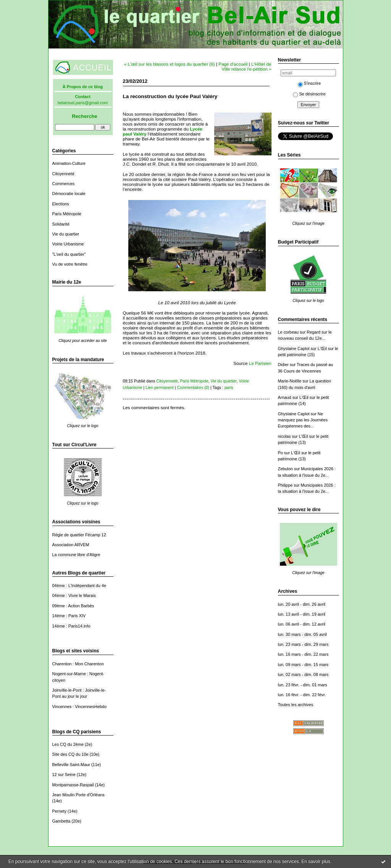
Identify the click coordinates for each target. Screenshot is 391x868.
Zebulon (285, 469)
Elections (61, 204)
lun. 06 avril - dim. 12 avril (302, 624)
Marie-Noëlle (290, 381)
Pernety (60, 811)
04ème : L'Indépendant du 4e (79, 586)
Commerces (64, 184)
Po (280, 453)
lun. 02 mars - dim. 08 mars (303, 674)
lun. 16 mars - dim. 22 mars (303, 654)
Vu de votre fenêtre (70, 264)
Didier (284, 365)
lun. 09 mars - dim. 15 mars (303, 665)
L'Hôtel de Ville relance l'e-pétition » (246, 66)
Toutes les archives (296, 705)
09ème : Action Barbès (73, 606)
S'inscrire (309, 83)
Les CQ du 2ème (68, 744)
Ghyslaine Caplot (294, 348)
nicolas (284, 436)
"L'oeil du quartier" (69, 254)
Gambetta (61, 821)
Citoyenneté (63, 174)
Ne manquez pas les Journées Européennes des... (303, 420)
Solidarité (61, 224)
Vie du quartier (66, 234)
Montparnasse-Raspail (73, 785)
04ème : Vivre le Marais (74, 595)
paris (229, 387)
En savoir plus (316, 862)
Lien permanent (160, 387)
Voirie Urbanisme (68, 244)
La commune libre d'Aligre (76, 555)
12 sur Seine (64, 774)
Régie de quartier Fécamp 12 (79, 535)
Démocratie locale (69, 194)
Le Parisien (260, 363)
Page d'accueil (233, 64)
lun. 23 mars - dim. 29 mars (303, 644)
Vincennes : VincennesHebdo (80, 707)
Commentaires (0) (193, 387)
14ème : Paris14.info (71, 626)
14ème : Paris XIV (69, 616)
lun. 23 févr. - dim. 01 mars (303, 685)
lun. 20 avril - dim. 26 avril (302, 604)
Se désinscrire (309, 94)
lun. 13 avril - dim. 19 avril (302, 614)
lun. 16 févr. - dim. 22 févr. (302, 695)
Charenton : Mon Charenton (78, 664)
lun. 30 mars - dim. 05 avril (303, 634)
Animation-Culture (69, 163)
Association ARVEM (71, 545)
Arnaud (285, 397)
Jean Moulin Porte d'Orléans (78, 795)
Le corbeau (288, 332)
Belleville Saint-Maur (71, 765)
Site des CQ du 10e (70, 754)
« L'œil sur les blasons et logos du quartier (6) (170, 64)
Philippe (285, 485)
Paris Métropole (67, 214)
